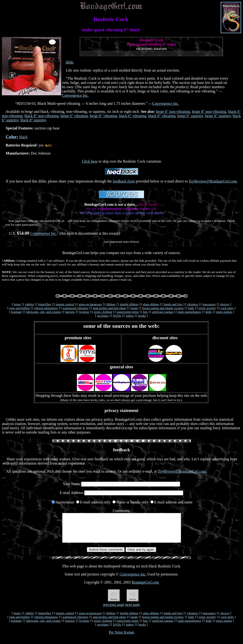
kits (145, 312)
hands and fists (173, 304)
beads (134, 308)
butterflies (45, 304)
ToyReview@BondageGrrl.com (213, 181)
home (17, 304)
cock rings (227, 308)
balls (191, 308)
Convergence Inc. (75, 95)
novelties (103, 316)
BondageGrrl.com (145, 588)
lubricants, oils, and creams (43, 312)
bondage (16, 312)
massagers (209, 304)
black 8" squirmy (33, 120)
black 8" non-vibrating (42, 116)
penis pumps (224, 312)
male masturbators (189, 312)
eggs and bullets (19, 308)
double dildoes (129, 304)
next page (133, 610)
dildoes (111, 304)
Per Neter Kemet (121, 638)
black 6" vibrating (133, 116)
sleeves (225, 304)
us (199, 221)
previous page (114, 610)
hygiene (84, 312)
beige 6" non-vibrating (173, 112)
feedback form (124, 181)
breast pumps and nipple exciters (163, 308)
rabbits (29, 304)
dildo (70, 62)
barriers (70, 312)
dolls (209, 312)
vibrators (193, 304)
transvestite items (128, 312)
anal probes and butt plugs (109, 308)
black (23, 137)
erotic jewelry (207, 308)
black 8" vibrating (162, 116)
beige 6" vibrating (74, 116)
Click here (90, 161)
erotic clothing (103, 312)
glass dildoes (151, 304)
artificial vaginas (163, 312)
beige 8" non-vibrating (209, 112)
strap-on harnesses (90, 304)
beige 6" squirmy (190, 116)
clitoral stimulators (46, 308)
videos (130, 316)
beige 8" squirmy (218, 116)
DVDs (117, 316)
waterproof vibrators (75, 308)
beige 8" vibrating (103, 116)
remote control (65, 304)
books (142, 316)
